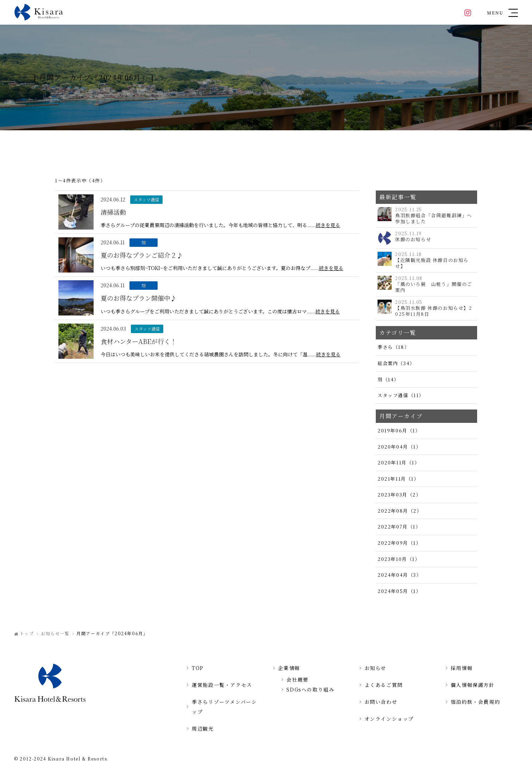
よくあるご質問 (384, 685)
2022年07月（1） (399, 527)
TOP (198, 668)
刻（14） (388, 379)
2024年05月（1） (399, 591)
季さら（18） (393, 347)
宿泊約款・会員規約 (475, 702)
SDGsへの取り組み (310, 689)
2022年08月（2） (400, 511)
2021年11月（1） (398, 479)
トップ (27, 633)
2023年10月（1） (399, 559)
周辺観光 (203, 728)
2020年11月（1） (399, 462)
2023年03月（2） (399, 495)
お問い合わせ (381, 702)
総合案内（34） (396, 363)
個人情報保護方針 (473, 685)
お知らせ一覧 (55, 633)
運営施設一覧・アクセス (222, 685)
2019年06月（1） (399, 430)
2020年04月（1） (399, 447)
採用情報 (462, 668)
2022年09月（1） (399, 543)
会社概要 (297, 680)
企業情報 (289, 668)
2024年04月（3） (400, 575)
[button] (502, 12)
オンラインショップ (389, 719)
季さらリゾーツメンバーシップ (224, 707)
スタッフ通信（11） (401, 395)
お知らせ (375, 668)
